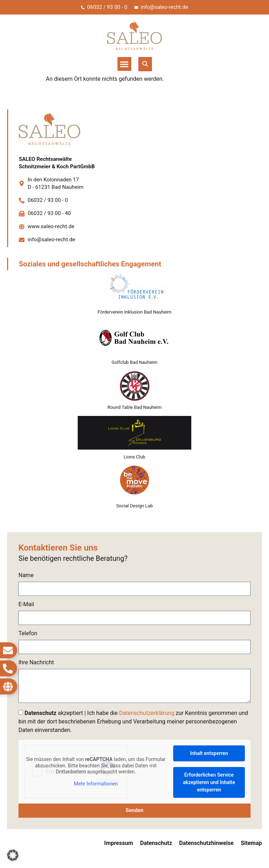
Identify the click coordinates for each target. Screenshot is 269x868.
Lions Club (135, 457)
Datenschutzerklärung (147, 713)
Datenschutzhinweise (207, 843)
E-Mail (26, 605)
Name (26, 576)
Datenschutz (156, 843)
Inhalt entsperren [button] (209, 753)
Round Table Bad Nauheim (135, 407)
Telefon (28, 634)
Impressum (119, 843)
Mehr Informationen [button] (96, 783)
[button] (124, 64)
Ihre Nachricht (36, 663)
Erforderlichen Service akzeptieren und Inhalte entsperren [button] (209, 782)
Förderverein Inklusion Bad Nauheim (135, 312)
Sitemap (251, 843)
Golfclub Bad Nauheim (134, 362)
